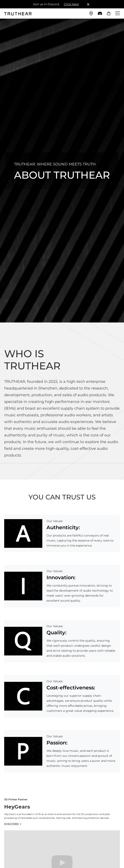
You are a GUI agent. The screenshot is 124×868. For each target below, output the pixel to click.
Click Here (71, 4)
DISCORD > (13, 824)
